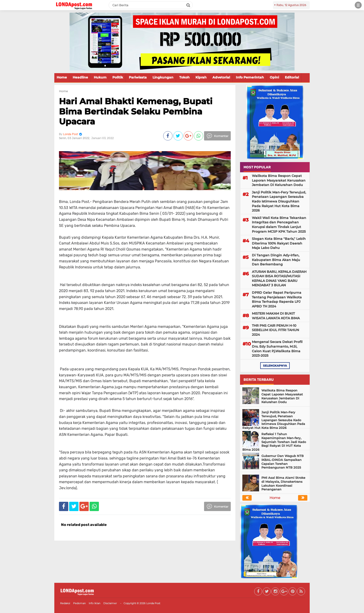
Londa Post (153, 603)
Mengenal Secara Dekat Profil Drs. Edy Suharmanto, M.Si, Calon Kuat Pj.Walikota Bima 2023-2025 (277, 349)
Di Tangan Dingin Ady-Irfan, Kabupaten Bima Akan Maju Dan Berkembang (276, 260)
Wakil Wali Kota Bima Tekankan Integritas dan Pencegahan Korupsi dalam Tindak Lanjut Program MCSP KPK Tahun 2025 (279, 225)
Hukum (100, 77)
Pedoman (79, 603)
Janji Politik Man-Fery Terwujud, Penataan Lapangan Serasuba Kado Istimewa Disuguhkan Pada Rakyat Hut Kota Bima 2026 (279, 201)
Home (62, 77)
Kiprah (201, 77)
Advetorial (221, 77)
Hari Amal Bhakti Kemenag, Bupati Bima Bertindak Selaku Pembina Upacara (136, 111)
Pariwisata (138, 77)
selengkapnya (275, 366)
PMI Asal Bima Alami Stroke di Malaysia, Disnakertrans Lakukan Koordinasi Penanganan (283, 484)
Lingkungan (163, 77)
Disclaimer (110, 603)
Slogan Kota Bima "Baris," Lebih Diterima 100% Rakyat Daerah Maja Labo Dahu (279, 243)
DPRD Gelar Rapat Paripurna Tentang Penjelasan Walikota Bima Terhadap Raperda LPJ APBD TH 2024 (277, 299)
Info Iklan (94, 603)
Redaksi (65, 603)
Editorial (292, 77)
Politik (118, 77)
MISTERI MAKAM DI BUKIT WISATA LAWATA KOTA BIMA (276, 316)
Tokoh (184, 77)
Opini (274, 77)
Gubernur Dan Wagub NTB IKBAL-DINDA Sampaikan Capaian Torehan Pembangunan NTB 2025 (283, 462)
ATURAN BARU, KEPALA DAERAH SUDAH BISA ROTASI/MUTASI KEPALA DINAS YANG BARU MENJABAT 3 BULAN (279, 279)
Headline (80, 77)
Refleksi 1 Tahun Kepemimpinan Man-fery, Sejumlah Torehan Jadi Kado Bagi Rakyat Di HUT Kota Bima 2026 (274, 442)
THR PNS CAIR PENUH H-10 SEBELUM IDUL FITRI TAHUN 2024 (275, 330)
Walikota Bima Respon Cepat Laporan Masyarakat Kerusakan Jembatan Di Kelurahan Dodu (279, 180)
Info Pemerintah (250, 77)
